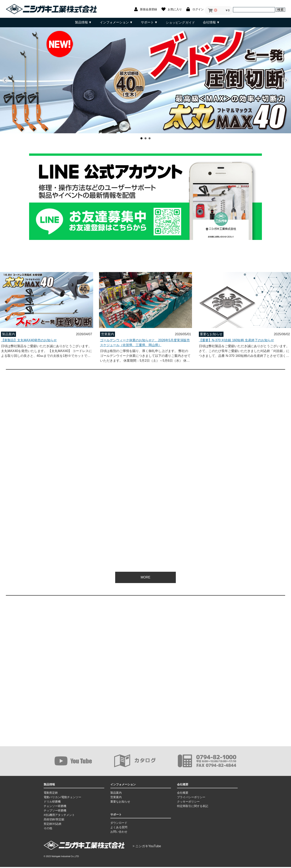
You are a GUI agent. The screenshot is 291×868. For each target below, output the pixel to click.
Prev (5, 80)
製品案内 (116, 794)
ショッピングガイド (180, 22)
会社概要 (183, 794)
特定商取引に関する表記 (193, 807)
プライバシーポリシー (191, 798)
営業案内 (116, 798)
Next (286, 80)
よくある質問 (119, 828)
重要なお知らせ (120, 803)
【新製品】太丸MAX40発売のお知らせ (29, 340)
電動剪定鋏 (51, 794)
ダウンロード (119, 824)
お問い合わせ (119, 833)
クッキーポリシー (188, 803)
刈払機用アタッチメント (59, 816)
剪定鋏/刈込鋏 (53, 825)
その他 (48, 829)
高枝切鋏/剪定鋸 (54, 820)
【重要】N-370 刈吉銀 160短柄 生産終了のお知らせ (236, 340)
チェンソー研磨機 (55, 807)
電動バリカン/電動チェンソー (62, 798)
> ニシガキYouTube (147, 847)
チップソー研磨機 (55, 811)
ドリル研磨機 (52, 803)
